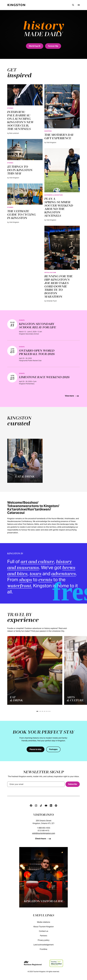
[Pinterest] (56, 806)
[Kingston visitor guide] (43, 877)
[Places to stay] (36, 749)
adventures (64, 574)
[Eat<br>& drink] (35, 670)
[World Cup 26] (35, 46)
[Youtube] (46, 806)
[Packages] (53, 749)
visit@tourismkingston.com (44, 833)
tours (36, 574)
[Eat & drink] (25, 461)
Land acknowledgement (46, 945)
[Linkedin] (51, 806)
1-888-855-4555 (44, 828)
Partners (46, 936)
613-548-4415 (43, 831)
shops (26, 580)
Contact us (46, 931)
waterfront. (20, 586)
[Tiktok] (41, 806)
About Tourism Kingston (46, 927)
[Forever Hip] (53, 46)
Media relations (46, 922)
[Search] (73, 5)
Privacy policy (46, 940)
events (45, 580)
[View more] (72, 396)
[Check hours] (43, 839)
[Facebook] (31, 806)
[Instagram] (36, 806)
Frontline (46, 949)
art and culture (37, 562)
